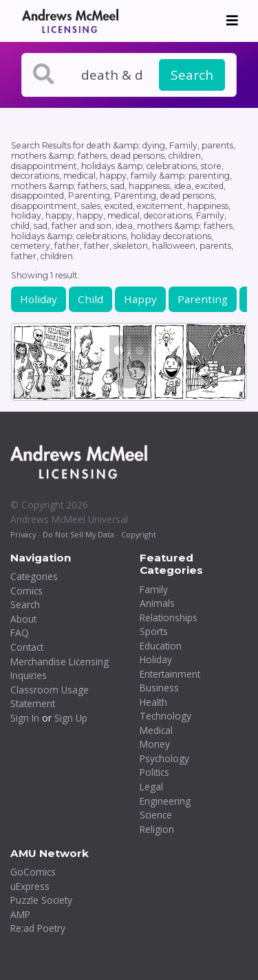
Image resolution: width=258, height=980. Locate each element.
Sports (154, 631)
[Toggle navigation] (232, 21)
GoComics (33, 872)
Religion (157, 829)
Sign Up (71, 718)
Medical (156, 730)
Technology (165, 716)
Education (161, 646)
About (23, 619)
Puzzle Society (41, 900)
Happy (140, 299)
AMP (20, 914)
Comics (26, 591)
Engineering (165, 801)
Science (156, 815)
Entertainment (170, 674)
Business (159, 688)
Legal (151, 787)
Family (154, 589)
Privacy (23, 534)
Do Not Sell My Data (78, 534)
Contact (27, 647)
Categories (34, 576)
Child (90, 299)
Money (155, 744)
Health (153, 702)
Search (192, 75)
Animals (157, 603)
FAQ (20, 633)
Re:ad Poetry (38, 928)
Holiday (39, 299)
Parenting (203, 299)
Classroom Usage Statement (50, 697)
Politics (154, 772)
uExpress (30, 886)
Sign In (25, 718)
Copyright (139, 534)
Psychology (164, 758)
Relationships (169, 617)
